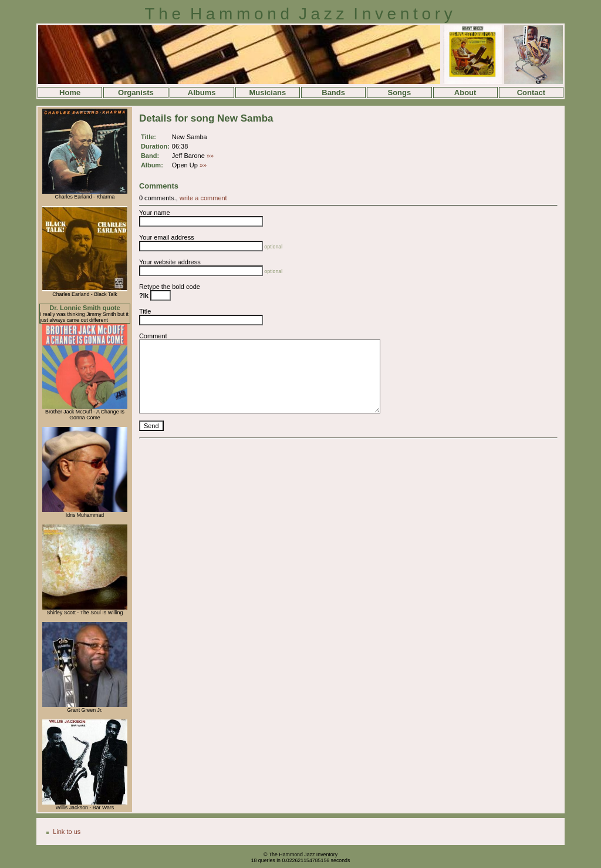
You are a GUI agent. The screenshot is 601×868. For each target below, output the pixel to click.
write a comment (203, 198)
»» (210, 156)
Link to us (67, 832)
